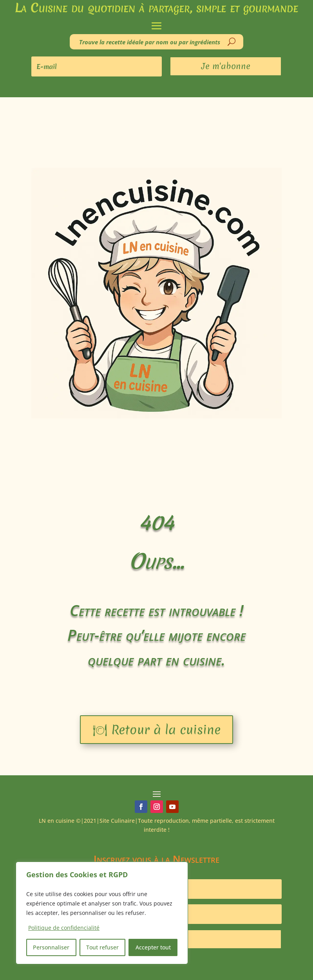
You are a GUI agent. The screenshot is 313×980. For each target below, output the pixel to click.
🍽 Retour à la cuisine (156, 730)
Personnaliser (51, 947)
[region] (102, 913)
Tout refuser (102, 947)
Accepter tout (153, 947)
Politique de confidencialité (64, 928)
